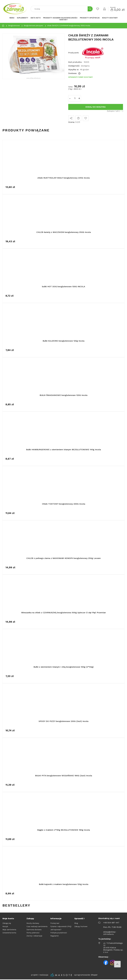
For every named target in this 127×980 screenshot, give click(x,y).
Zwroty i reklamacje (34, 936)
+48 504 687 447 (111, 923)
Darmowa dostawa (34, 930)
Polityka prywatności (59, 933)
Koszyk (5, 926)
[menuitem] (12, 18)
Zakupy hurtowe (81, 926)
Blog (76, 923)
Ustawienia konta (9, 933)
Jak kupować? (56, 930)
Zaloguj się (7, 923)
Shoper (94, 975)
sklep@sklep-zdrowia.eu (110, 933)
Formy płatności (33, 933)
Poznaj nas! (55, 923)
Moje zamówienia (9, 930)
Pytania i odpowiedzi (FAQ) (61, 926)
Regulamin (55, 936)
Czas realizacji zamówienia (37, 926)
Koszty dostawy (33, 923)
